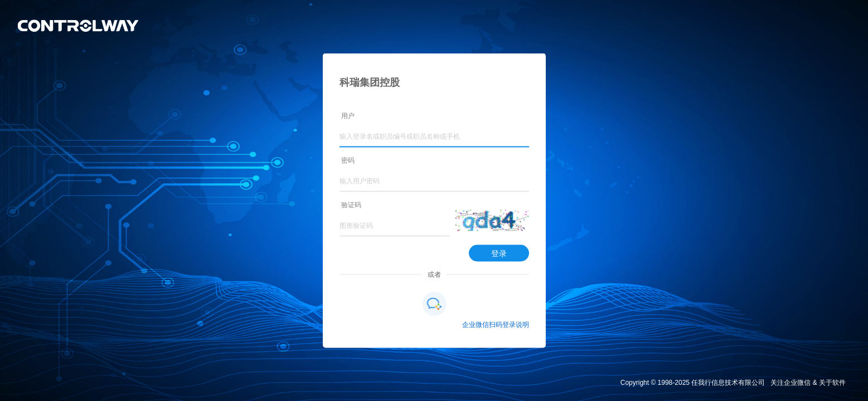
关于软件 (832, 383)
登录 (499, 253)
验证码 (351, 205)
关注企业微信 (791, 383)
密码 (348, 160)
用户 (348, 116)
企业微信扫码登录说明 (496, 325)
